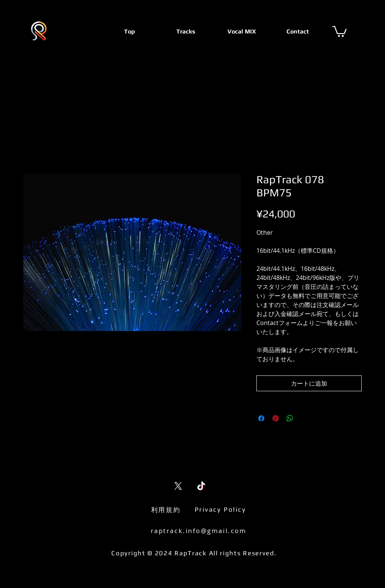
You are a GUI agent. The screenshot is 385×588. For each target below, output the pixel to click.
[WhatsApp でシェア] (290, 418)
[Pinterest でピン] (276, 418)
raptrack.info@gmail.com (199, 531)
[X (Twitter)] (178, 486)
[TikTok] (201, 486)
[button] (340, 31)
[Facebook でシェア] (261, 418)
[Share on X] (304, 418)
